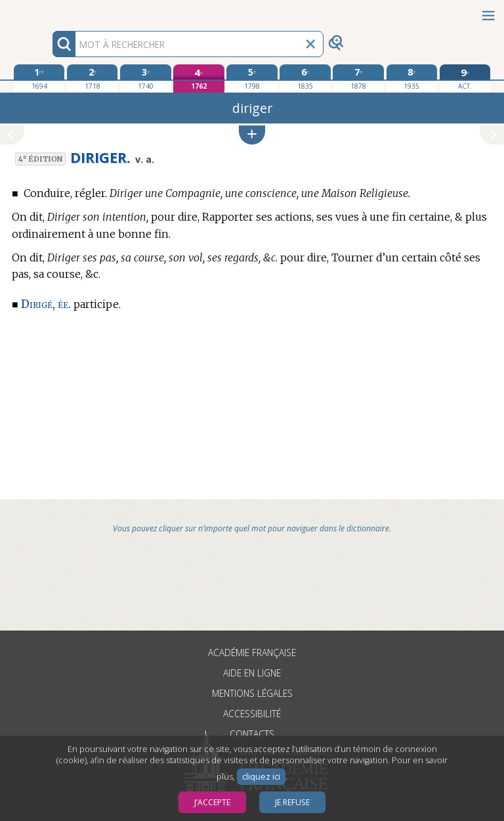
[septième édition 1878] (358, 78)
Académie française (252, 653)
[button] (252, 135)
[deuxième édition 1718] (92, 78)
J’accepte (212, 802)
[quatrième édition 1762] (199, 78)
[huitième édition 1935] (412, 78)
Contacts (252, 734)
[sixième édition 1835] (305, 78)
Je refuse (292, 802)
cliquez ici (261, 777)
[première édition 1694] (39, 78)
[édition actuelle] (465, 78)
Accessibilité (252, 714)
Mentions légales (252, 693)
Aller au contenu (51, 11)
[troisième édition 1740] (145, 78)
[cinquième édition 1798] (252, 78)
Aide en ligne (252, 673)
